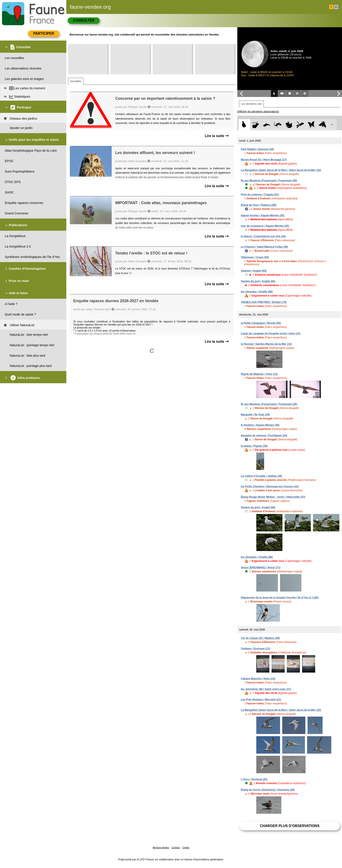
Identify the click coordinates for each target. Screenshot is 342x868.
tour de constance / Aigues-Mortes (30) (265, 226)
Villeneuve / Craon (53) (255, 257)
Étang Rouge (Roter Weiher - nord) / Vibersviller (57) (273, 497)
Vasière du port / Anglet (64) (258, 281)
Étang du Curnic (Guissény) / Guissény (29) (268, 790)
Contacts (176, 848)
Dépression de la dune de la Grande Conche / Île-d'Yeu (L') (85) (280, 598)
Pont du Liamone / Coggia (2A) (260, 195)
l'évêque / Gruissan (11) (255, 649)
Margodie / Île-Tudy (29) (255, 415)
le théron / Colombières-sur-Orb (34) (263, 236)
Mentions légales (161, 848)
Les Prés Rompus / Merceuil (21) (261, 700)
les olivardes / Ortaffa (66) (257, 292)
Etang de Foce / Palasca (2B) (259, 205)
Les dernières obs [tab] (251, 104)
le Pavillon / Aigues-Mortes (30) (260, 425)
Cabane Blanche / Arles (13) (258, 679)
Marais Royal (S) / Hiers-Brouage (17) (264, 160)
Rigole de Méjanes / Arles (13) (259, 374)
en (336, 7)
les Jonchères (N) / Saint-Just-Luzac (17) (266, 689)
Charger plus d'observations (290, 826)
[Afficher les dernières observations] (258, 112)
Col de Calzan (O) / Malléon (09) (260, 638)
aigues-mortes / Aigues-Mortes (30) (263, 215)
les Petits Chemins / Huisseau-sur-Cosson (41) (270, 487)
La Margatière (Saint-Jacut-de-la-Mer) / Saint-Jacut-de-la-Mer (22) (281, 170)
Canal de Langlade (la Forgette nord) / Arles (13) (271, 334)
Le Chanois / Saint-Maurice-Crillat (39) (264, 247)
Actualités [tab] (76, 81)
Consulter (84, 20)
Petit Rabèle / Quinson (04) (257, 149)
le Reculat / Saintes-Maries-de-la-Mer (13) (266, 344)
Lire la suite (217, 136)
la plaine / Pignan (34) (254, 446)
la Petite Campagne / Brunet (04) (261, 323)
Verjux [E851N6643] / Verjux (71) (261, 568)
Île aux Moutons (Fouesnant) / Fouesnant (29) (269, 181)
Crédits (186, 848)
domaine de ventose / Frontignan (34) (264, 436)
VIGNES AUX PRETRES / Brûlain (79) (264, 302)
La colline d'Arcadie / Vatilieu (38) (262, 476)
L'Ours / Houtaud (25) (254, 779)
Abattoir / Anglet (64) (254, 271)
